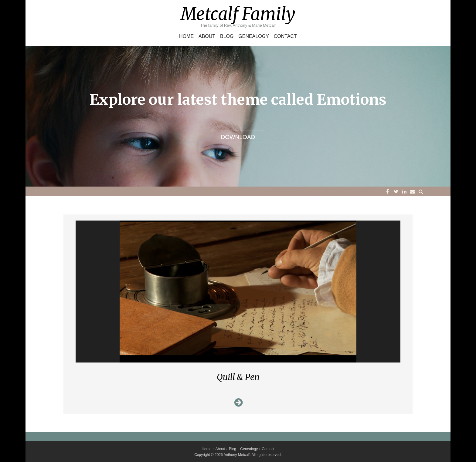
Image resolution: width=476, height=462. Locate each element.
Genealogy (253, 36)
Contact (285, 36)
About (207, 36)
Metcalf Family (238, 14)
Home (186, 36)
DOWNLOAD (238, 137)
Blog (227, 36)
